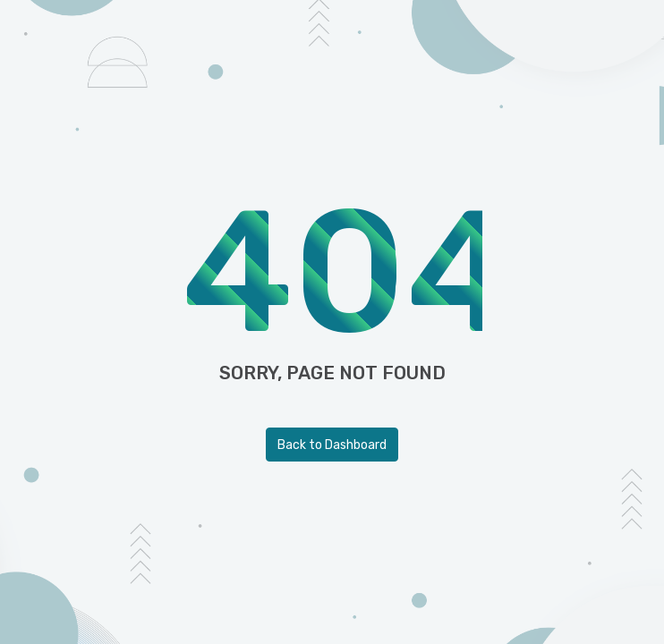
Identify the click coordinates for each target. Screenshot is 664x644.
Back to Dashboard (332, 445)
